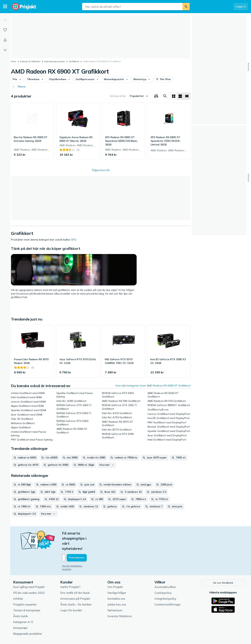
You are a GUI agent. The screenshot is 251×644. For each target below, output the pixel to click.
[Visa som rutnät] (174, 96)
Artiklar (18, 583)
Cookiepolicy (163, 577)
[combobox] (132, 7)
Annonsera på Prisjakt (75, 583)
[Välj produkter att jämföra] (156, 96)
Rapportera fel (101, 170)
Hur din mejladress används (77, 550)
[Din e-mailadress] (86, 542)
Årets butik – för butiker (76, 589)
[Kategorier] (5, 7)
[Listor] (5, 30)
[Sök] (186, 7)
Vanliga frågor (117, 577)
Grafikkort (74, 61)
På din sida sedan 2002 (29, 577)
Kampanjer (20, 612)
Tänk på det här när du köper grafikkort (46, 248)
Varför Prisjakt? (70, 571)
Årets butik (21, 600)
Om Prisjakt (115, 571)
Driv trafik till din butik (75, 577)
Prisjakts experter (25, 589)
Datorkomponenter (55, 61)
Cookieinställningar (167, 589)
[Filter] (5, 50)
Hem (13, 61)
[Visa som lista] (180, 96)
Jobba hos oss (117, 589)
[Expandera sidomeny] (5, 20)
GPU (74, 240)
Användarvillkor (165, 571)
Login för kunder (71, 595)
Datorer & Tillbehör (30, 61)
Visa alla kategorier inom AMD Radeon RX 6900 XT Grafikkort (153, 386)
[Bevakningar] (5, 40)
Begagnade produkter (28, 618)
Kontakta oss (116, 583)
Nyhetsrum (115, 595)
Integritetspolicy (165, 583)
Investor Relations (120, 600)
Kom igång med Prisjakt (29, 571)
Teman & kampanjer (27, 595)
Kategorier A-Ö (23, 606)
